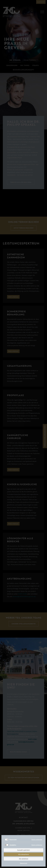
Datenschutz (24, 863)
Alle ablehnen (24, 859)
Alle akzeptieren (24, 854)
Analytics (13, 845)
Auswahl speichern (23, 850)
